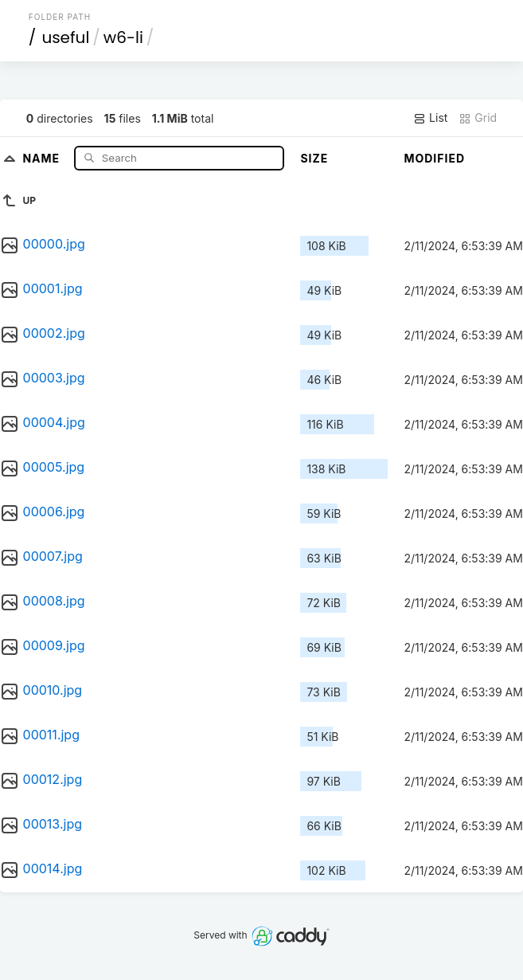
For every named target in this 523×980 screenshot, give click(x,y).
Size (314, 158)
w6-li (123, 37)
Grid (478, 118)
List (430, 118)
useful (65, 37)
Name (43, 157)
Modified (434, 158)
